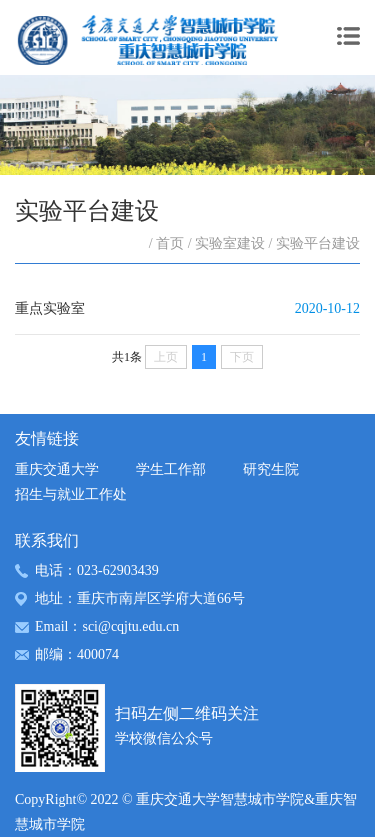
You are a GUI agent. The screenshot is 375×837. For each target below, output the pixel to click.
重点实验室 (50, 308)
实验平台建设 (318, 243)
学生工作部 (171, 469)
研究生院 (271, 469)
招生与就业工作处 (71, 494)
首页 (170, 243)
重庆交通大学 (57, 469)
